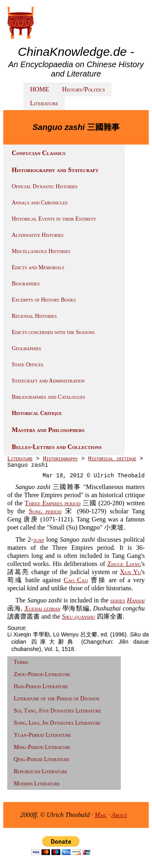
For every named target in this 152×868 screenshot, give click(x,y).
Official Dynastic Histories (45, 186)
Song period (45, 511)
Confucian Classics (39, 153)
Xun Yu (131, 572)
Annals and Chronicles (40, 203)
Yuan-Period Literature (42, 735)
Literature (44, 103)
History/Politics (83, 89)
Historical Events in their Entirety (54, 219)
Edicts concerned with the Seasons (53, 332)
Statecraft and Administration (48, 381)
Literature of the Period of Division (57, 699)
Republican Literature (41, 771)
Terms (21, 662)
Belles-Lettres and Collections (57, 447)
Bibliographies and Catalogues (48, 397)
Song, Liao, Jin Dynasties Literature (57, 723)
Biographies (26, 284)
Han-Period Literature (41, 686)
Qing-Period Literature (42, 759)
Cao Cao (76, 580)
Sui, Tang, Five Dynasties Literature (57, 711)
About (119, 815)
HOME (40, 89)
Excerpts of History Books (44, 300)
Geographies (26, 348)
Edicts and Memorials (38, 267)
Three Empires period (53, 503)
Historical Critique (37, 413)
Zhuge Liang (124, 564)
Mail (101, 815)
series (118, 600)
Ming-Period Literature (42, 747)
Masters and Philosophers (48, 430)
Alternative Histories (38, 235)
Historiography (60, 459)
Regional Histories (34, 316)
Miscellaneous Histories (41, 251)
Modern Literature (37, 784)
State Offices (28, 365)
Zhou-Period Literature (42, 674)
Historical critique (112, 459)
